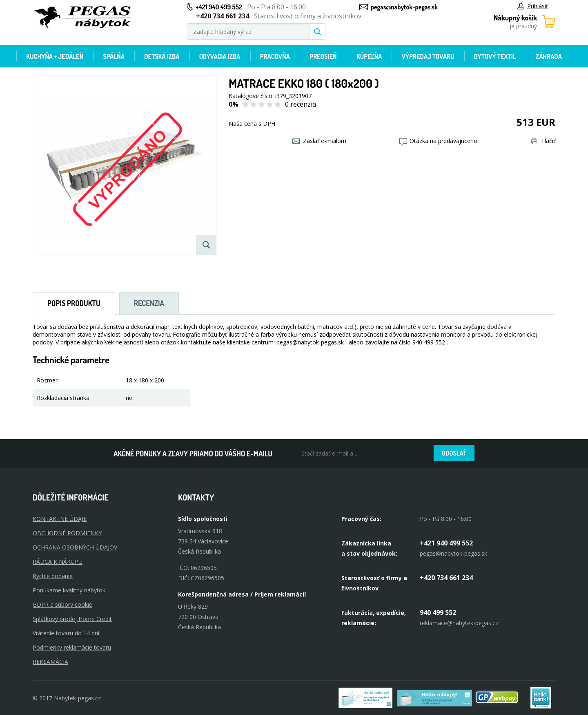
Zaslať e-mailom (319, 141)
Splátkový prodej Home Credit (72, 619)
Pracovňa (275, 56)
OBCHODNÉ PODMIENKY (67, 533)
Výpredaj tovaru (428, 56)
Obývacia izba (220, 56)
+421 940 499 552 (219, 7)
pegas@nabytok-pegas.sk (404, 7)
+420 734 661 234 (446, 578)
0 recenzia (301, 104)
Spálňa (114, 56)
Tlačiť (543, 141)
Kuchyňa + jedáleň (55, 56)
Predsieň (323, 56)
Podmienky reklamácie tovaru (72, 647)
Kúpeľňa (369, 56)
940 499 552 (438, 612)
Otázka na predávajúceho (438, 141)
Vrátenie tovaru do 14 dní (66, 633)
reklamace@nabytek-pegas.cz (459, 623)
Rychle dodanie (53, 576)
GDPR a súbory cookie (62, 604)
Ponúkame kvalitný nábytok (69, 590)
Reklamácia (50, 662)
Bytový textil (495, 56)
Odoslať (454, 453)
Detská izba (162, 56)
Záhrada (549, 56)
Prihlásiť (533, 6)
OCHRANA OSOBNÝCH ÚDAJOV (75, 547)
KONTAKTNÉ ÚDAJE (60, 519)
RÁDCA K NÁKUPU (58, 562)
